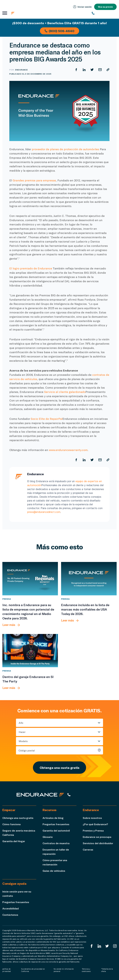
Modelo (23, 741)
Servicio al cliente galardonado (65, 392)
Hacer (22, 731)
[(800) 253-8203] (104, 13)
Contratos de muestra (56, 843)
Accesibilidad (11, 908)
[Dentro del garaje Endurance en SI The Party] (30, 650)
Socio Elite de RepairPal (47, 419)
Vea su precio (105, 7)
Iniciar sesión (82, 7)
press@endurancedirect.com (44, 512)
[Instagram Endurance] (115, 946)
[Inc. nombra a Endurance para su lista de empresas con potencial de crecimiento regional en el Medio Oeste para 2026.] (30, 578)
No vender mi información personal (64, 970)
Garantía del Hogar (14, 841)
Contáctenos (10, 914)
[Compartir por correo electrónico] (100, 70)
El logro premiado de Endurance (31, 268)
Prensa (7, 598)
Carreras (88, 849)
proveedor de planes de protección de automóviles (65, 149)
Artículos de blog (53, 817)
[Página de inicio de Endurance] (30, 13)
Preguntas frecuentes (56, 824)
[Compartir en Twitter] (92, 70)
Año (21, 722)
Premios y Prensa (93, 830)
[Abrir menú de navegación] (5, 13)
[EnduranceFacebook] (92, 946)
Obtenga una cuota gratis (59, 767)
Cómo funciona (12, 824)
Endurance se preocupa (97, 836)
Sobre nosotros (92, 817)
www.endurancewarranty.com (68, 450)
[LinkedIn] (99, 946)
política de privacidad (7, 970)
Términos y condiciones (86, 970)
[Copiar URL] (108, 70)
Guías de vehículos (54, 870)
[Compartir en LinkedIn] (84, 70)
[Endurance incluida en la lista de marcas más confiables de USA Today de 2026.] (89, 578)
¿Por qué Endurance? (95, 824)
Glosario (48, 836)
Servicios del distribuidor (98, 843)
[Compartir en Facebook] (76, 70)
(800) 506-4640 (59, 31)
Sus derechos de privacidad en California (33, 970)
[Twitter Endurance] (107, 946)
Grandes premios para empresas (34, 180)
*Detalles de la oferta (107, 970)
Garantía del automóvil (56, 830)
